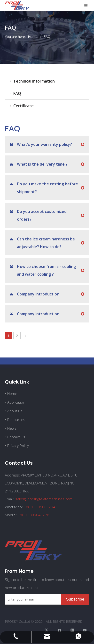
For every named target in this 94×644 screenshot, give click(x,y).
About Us (15, 411)
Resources (16, 420)
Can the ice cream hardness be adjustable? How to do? (42, 242)
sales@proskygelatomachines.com (44, 499)
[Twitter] (47, 630)
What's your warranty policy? (41, 144)
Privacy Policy (18, 446)
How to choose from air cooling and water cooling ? (43, 270)
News (12, 428)
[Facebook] (60, 630)
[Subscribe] (75, 599)
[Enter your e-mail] (32, 599)
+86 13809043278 (33, 515)
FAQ (17, 93)
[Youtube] (85, 630)
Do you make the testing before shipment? (44, 187)
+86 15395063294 (39, 507)
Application (16, 402)
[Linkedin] (72, 630)
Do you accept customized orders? (38, 215)
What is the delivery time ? (39, 164)
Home (12, 393)
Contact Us (16, 437)
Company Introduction (35, 294)
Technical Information (34, 81)
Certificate (23, 106)
